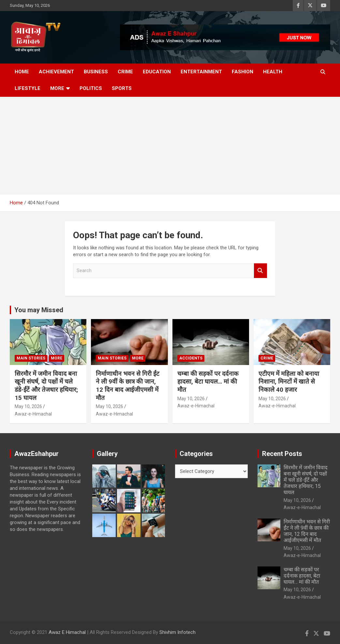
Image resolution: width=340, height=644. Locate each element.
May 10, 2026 (28, 406)
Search (260, 271)
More (57, 88)
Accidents (191, 358)
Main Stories (31, 358)
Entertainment (201, 72)
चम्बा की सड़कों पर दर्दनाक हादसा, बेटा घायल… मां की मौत (208, 382)
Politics (91, 88)
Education (157, 72)
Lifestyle (28, 88)
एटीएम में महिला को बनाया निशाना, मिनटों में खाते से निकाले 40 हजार (289, 382)
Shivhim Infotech (177, 632)
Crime (125, 72)
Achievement (56, 72)
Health (273, 72)
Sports (122, 88)
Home (22, 72)
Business (96, 72)
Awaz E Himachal (67, 632)
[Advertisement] (170, 146)
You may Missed (39, 310)
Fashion (243, 72)
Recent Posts (282, 454)
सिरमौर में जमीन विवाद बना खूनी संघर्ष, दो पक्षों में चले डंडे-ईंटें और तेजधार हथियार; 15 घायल (46, 386)
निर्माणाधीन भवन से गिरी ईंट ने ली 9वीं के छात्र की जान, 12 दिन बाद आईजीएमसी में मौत (128, 386)
